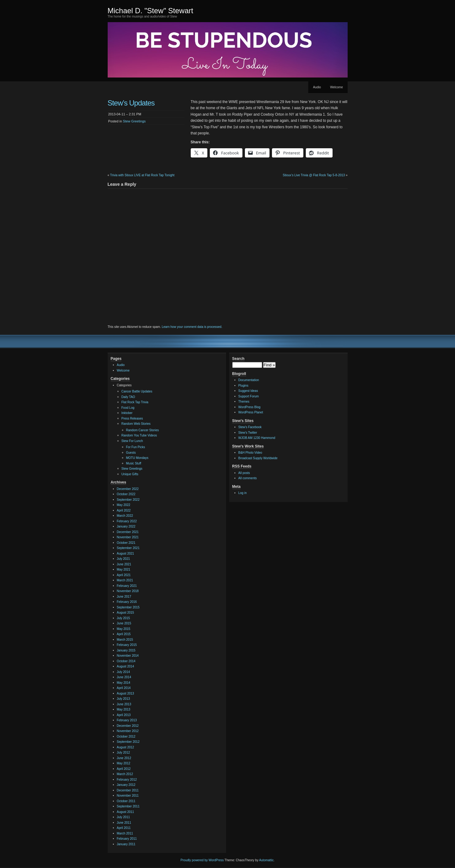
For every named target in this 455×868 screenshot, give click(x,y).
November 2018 (128, 591)
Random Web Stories (136, 424)
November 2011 (128, 796)
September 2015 (128, 607)
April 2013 (124, 715)
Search (238, 359)
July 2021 (124, 559)
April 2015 (124, 634)
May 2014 (124, 683)
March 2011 (125, 833)
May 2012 (124, 763)
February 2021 (127, 586)
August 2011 (126, 812)
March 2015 (125, 640)
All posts (244, 473)
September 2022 (128, 500)
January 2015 (126, 650)
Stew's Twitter (248, 433)
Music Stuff (134, 463)
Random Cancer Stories (143, 430)
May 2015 (124, 629)
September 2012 (128, 742)
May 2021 (124, 569)
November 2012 (128, 731)
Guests (131, 453)
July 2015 (124, 618)
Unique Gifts (130, 474)
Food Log (128, 408)
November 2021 (128, 537)
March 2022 (125, 516)
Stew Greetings (134, 121)
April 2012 (124, 769)
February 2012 (127, 780)
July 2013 (124, 699)
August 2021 (126, 553)
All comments (248, 478)
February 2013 (127, 720)
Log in (243, 493)
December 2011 (128, 790)
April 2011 (124, 828)
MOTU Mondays (137, 458)
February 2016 (127, 602)
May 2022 (124, 505)
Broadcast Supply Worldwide (258, 458)
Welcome (337, 87)
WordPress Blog (249, 407)
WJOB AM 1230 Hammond (257, 438)
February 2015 (127, 645)
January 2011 (126, 844)
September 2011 (128, 806)
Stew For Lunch (132, 441)
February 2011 (127, 839)
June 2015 (124, 623)
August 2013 (126, 693)
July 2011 (124, 817)
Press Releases (132, 418)
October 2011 (126, 801)
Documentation (249, 380)
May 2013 (124, 709)
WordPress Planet (251, 412)
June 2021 (124, 564)
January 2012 (126, 785)
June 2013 (124, 704)
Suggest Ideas (248, 391)
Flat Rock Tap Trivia (135, 402)
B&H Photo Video (250, 453)
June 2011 (124, 823)
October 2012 (126, 737)
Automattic (266, 860)
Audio (317, 87)
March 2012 (125, 774)
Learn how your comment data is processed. (192, 327)
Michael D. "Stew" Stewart (150, 11)
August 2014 (126, 666)
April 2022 (124, 510)
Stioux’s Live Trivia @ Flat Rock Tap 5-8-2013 (314, 175)
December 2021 (128, 532)
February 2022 (127, 521)
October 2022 (126, 494)
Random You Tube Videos (139, 435)
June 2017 (124, 597)
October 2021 (126, 543)
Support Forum (249, 396)
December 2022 (128, 489)
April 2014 (124, 688)
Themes (244, 402)
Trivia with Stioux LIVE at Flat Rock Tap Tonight (142, 175)
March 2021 (125, 580)
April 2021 (124, 575)
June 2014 (124, 677)
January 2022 (126, 526)
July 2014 (124, 672)
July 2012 (124, 753)
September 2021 (128, 548)
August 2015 (126, 613)
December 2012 (128, 726)
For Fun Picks (136, 447)
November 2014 (128, 656)
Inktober (127, 413)
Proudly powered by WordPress (202, 860)
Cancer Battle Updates (137, 391)
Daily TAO (128, 397)
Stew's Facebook (250, 427)
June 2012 (124, 758)
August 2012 (126, 747)
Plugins (243, 386)
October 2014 (126, 661)
